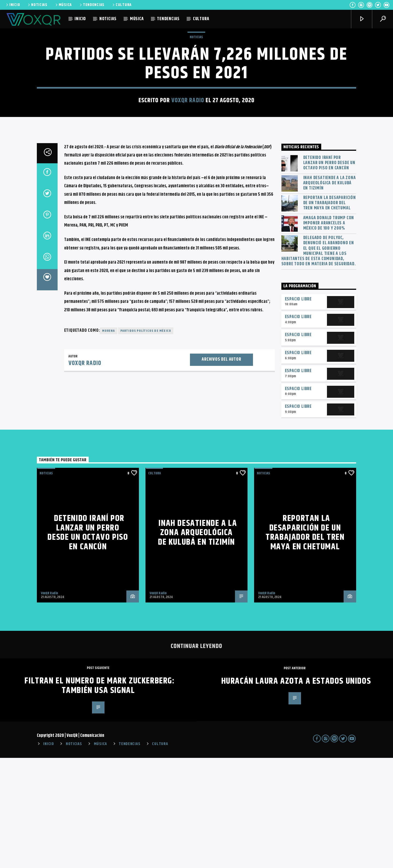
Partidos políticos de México (146, 441)
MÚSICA (63, 5)
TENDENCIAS (92, 5)
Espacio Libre (298, 409)
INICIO (13, 5)
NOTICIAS (37, 5)
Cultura (154, 583)
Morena (108, 441)
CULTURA (122, 5)
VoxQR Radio (188, 156)
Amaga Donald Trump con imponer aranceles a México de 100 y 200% (329, 333)
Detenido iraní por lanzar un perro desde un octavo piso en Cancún (329, 273)
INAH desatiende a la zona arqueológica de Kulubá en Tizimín (330, 293)
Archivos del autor (221, 470)
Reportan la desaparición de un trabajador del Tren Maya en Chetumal (330, 313)
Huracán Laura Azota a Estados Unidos (296, 791)
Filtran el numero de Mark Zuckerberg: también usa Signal (99, 796)
